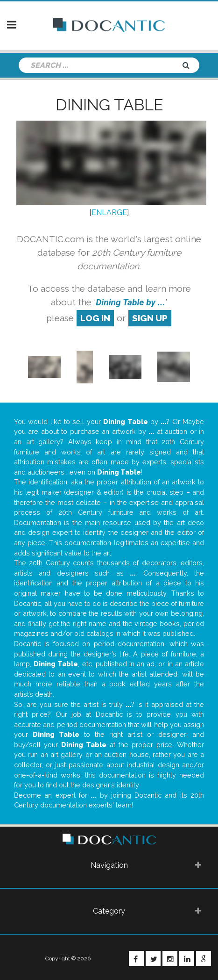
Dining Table (109, 105)
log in (95, 318)
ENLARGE (109, 213)
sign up (150, 318)
